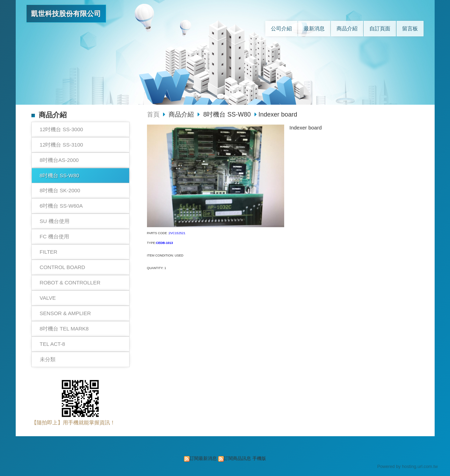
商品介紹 (182, 114)
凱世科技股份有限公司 (66, 14)
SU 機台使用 (55, 221)
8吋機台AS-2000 (59, 160)
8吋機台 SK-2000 (60, 190)
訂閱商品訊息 (237, 458)
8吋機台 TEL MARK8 (64, 329)
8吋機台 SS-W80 (60, 175)
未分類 (48, 359)
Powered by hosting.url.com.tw (407, 466)
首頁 (153, 114)
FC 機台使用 (54, 236)
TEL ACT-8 (53, 344)
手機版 (259, 458)
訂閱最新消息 (203, 458)
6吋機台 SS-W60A (61, 206)
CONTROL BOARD (62, 267)
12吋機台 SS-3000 (61, 129)
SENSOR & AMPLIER (65, 313)
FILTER (49, 252)
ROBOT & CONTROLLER (70, 282)
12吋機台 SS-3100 (61, 145)
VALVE (48, 298)
